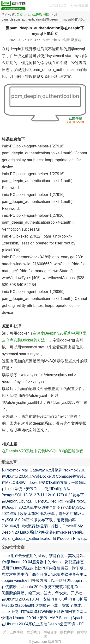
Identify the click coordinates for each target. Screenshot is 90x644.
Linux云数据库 (39, 15)
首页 (20, 15)
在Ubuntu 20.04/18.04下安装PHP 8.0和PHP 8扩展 (44, 599)
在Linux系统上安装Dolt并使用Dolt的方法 (36, 489)
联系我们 (33, 632)
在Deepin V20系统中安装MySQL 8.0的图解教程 (43, 451)
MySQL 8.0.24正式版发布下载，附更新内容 (39, 520)
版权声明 (67, 632)
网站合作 (50, 632)
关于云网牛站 (13, 632)
